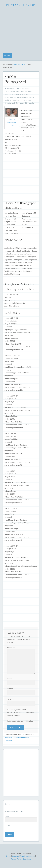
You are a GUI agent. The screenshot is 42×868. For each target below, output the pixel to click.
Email (10, 689)
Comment (12, 648)
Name (10, 678)
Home (15, 64)
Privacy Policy (16, 859)
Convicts (22, 64)
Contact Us (31, 856)
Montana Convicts (21, 5)
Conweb (25, 97)
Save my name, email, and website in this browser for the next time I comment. (21, 713)
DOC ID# (8, 825)
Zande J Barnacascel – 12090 (12, 123)
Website (10, 699)
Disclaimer (16, 100)
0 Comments (25, 89)
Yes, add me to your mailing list (20, 721)
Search (23, 856)
